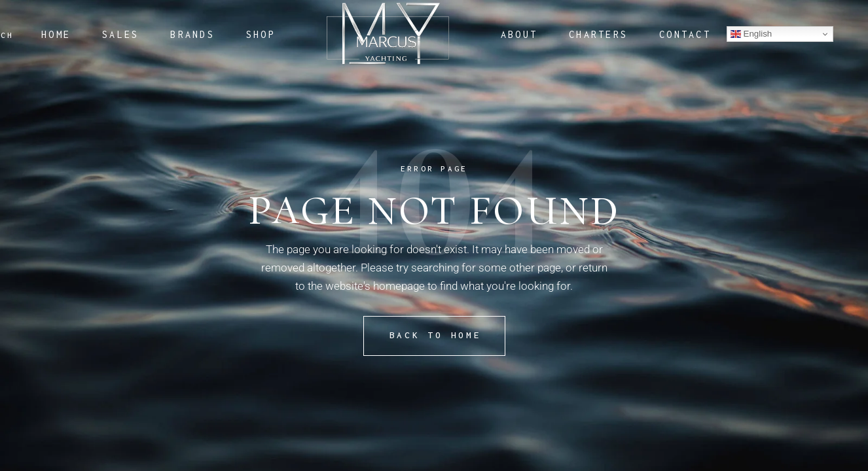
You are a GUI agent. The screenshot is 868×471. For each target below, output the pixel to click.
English (751, 34)
